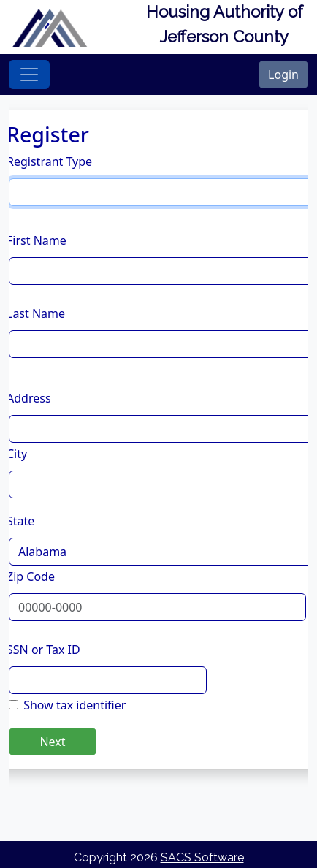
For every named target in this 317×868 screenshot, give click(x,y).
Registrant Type (49, 161)
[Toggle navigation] (29, 75)
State (20, 521)
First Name (37, 240)
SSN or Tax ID (43, 650)
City (17, 454)
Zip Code (31, 576)
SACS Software (202, 857)
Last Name (36, 313)
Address (29, 398)
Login (283, 75)
